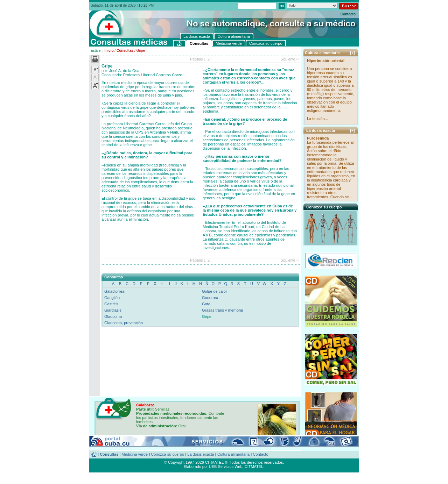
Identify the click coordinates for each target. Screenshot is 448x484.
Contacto (348, 14)
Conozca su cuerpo (167, 454)
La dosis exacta (201, 454)
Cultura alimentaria (233, 454)
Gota (206, 304)
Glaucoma (113, 316)
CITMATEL (254, 467)
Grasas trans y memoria (222, 310)
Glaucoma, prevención (124, 323)
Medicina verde (135, 454)
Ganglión (112, 298)
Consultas (125, 51)
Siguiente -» (290, 59)
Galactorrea (114, 291)
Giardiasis (113, 310)
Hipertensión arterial (326, 60)
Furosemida (318, 138)
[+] (352, 53)
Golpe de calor (215, 291)
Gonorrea (210, 298)
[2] (209, 59)
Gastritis (111, 304)
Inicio (109, 51)
